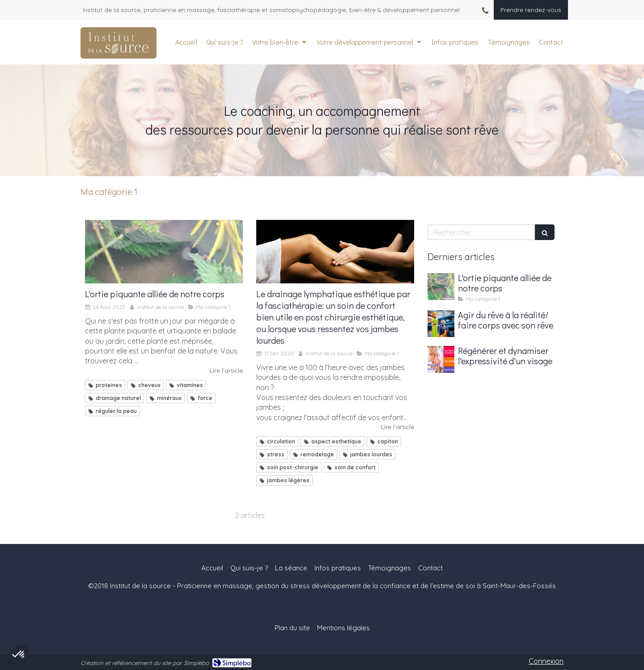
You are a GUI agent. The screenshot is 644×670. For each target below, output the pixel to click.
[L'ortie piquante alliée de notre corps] (164, 251)
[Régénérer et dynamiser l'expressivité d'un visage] (441, 359)
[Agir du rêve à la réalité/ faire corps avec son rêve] (441, 324)
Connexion (546, 661)
